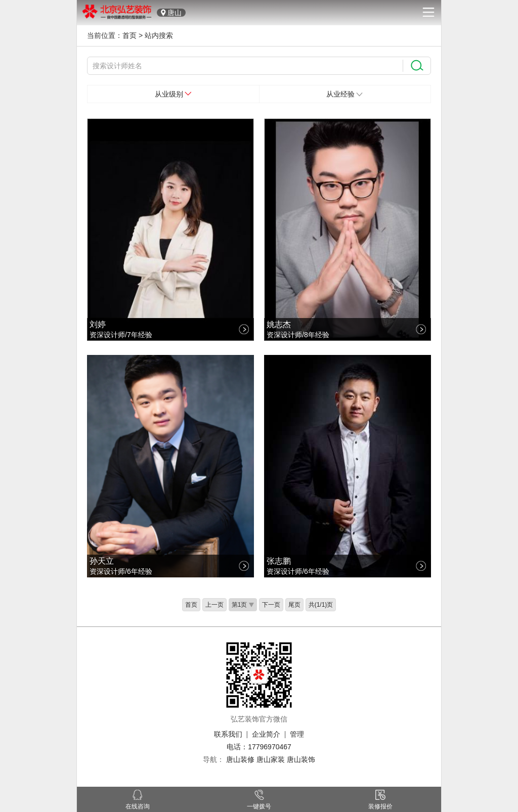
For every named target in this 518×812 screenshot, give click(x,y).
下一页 (271, 605)
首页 (129, 35)
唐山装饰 (301, 759)
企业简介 (266, 734)
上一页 (214, 605)
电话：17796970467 (259, 747)
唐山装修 (240, 759)
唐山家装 (271, 759)
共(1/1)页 (321, 605)
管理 (297, 734)
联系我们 (228, 734)
